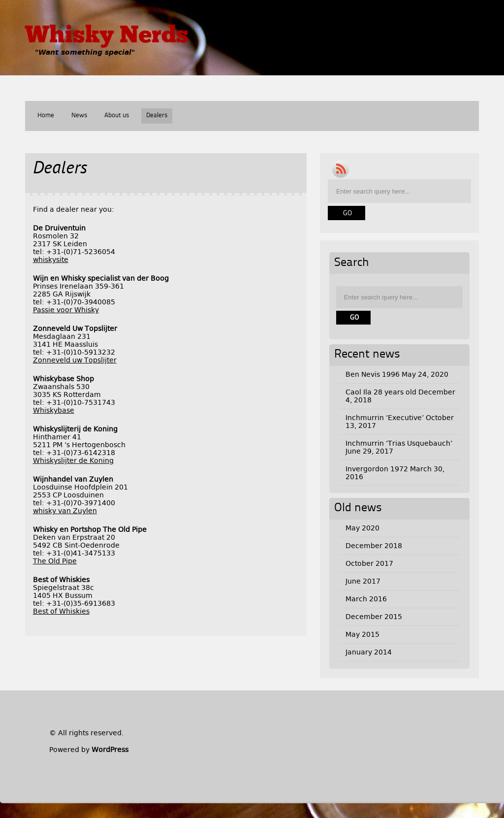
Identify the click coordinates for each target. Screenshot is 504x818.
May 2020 (362, 528)
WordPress (110, 750)
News (79, 115)
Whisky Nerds (107, 36)
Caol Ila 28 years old (381, 392)
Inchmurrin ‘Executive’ (385, 418)
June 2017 (363, 581)
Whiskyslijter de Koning (73, 460)
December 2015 (374, 617)
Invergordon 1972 (377, 469)
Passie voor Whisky (66, 310)
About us (117, 115)
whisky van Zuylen (65, 511)
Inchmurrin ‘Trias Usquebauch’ (399, 443)
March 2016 (366, 599)
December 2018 (374, 546)
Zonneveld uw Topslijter (75, 360)
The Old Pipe (55, 561)
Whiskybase (54, 410)
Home (46, 115)
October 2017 (369, 563)
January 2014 (369, 652)
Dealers (157, 115)
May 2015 (362, 634)
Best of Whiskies (61, 611)
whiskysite (51, 260)
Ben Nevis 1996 (373, 374)
